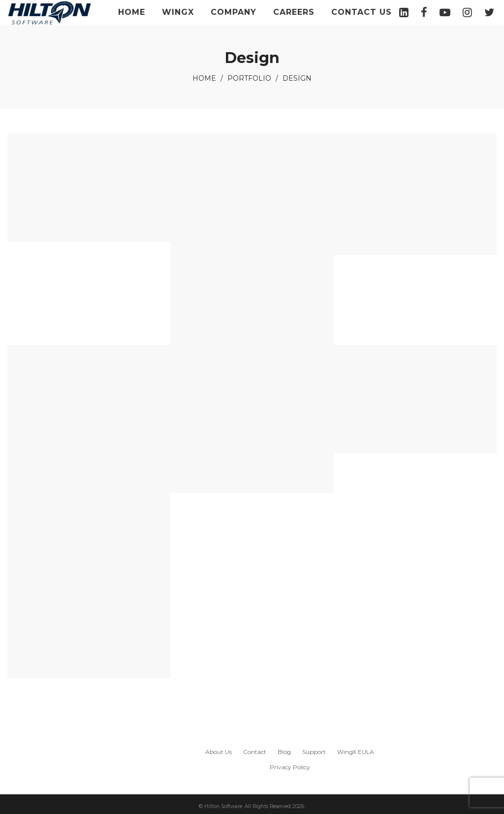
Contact (255, 752)
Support (314, 752)
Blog (284, 752)
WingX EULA (356, 752)
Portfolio (249, 78)
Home (204, 78)
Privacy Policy (290, 767)
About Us (219, 752)
